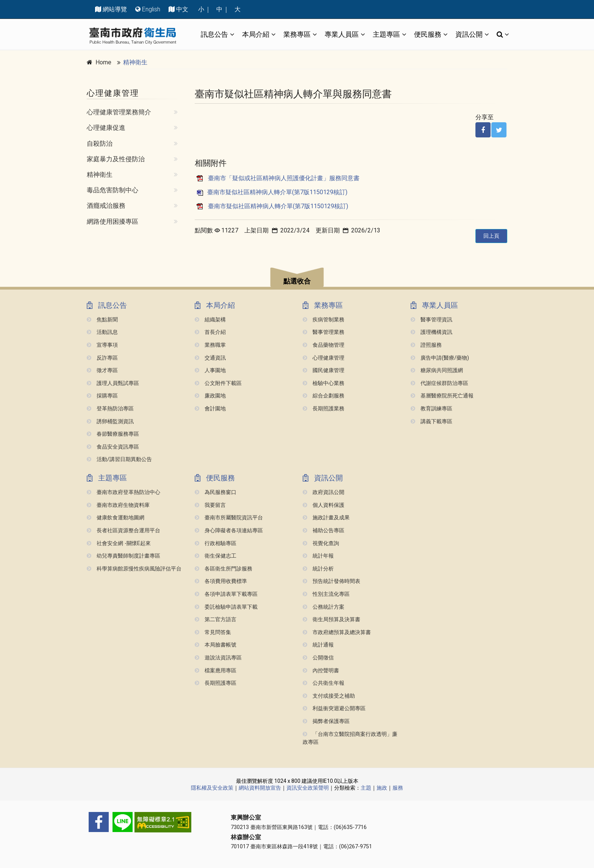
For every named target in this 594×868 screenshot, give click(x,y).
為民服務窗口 (216, 492)
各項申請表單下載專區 (226, 594)
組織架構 (210, 320)
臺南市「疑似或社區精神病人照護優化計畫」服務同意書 (284, 178)
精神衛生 (135, 62)
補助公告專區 (324, 531)
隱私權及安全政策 (212, 788)
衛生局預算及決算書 (331, 619)
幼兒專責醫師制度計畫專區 (123, 556)
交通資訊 (210, 358)
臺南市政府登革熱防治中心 (123, 492)
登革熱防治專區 (110, 409)
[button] (297, 278)
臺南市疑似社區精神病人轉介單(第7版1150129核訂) (277, 192)
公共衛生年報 (324, 683)
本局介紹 (256, 34)
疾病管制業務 (324, 320)
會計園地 (210, 409)
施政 (382, 788)
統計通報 (318, 645)
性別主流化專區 (326, 594)
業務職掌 (210, 345)
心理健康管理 (324, 358)
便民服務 (428, 34)
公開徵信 (318, 658)
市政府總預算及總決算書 (337, 632)
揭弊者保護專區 (326, 721)
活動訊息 (102, 332)
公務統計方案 (324, 607)
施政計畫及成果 (326, 518)
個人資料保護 (324, 505)
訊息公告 (214, 34)
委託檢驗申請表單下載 (226, 607)
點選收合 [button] (297, 281)
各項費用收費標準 (221, 581)
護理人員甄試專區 (113, 383)
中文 (182, 9)
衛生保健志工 (216, 556)
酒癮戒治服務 (106, 206)
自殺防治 (100, 143)
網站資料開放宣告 (260, 788)
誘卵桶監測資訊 (110, 422)
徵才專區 (102, 370)
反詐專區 (102, 358)
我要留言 (210, 505)
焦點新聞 (102, 320)
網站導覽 (115, 9)
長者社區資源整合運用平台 (123, 531)
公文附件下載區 (218, 383)
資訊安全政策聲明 (308, 788)
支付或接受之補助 (329, 696)
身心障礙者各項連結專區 (229, 531)
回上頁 (491, 236)
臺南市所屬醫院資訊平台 (229, 518)
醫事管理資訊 (431, 320)
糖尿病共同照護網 (437, 370)
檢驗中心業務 (324, 383)
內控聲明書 (321, 671)
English (151, 9)
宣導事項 (102, 345)
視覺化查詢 (321, 543)
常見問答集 (213, 632)
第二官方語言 (216, 619)
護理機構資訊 (431, 332)
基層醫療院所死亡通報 (442, 396)
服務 (398, 788)
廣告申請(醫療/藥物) (440, 358)
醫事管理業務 (324, 332)
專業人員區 (342, 34)
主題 (366, 788)
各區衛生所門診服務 (224, 569)
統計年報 (318, 556)
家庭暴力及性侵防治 (116, 159)
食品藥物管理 (324, 345)
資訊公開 (469, 34)
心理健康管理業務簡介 (119, 112)
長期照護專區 (216, 683)
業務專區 (297, 34)
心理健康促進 (106, 128)
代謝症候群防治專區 (439, 383)
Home (103, 62)
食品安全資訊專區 (113, 447)
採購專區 (102, 396)
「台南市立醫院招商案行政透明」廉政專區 (350, 738)
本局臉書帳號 (216, 645)
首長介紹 (210, 332)
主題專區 (386, 34)
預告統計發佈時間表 (331, 581)
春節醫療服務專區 (113, 434)
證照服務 (426, 345)
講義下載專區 (431, 422)
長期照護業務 (324, 409)
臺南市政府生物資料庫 (118, 505)
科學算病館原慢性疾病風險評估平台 (134, 569)
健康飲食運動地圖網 (116, 518)
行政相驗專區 (216, 543)
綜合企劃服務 (324, 396)
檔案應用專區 (216, 671)
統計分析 (318, 569)
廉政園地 (210, 396)
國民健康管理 (324, 370)
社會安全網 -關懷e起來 (119, 543)
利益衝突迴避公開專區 (334, 708)
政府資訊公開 (324, 492)
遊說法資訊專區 (218, 658)
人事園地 (210, 370)
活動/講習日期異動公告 (119, 459)
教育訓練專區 (431, 409)
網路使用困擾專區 (113, 221)
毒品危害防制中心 (113, 190)
